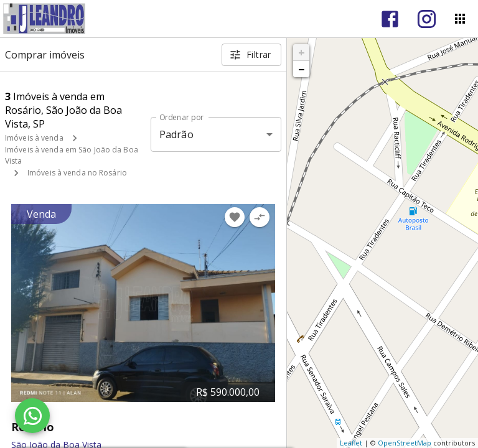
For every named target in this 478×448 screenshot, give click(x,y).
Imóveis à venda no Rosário (77, 173)
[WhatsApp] (32, 416)
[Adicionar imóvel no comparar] (260, 217)
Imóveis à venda (34, 138)
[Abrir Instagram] (427, 19)
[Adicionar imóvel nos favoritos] (235, 217)
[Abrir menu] (460, 19)
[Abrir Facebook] (390, 19)
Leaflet (351, 443)
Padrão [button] (176, 134)
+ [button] (302, 52)
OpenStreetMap (405, 443)
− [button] (301, 69)
